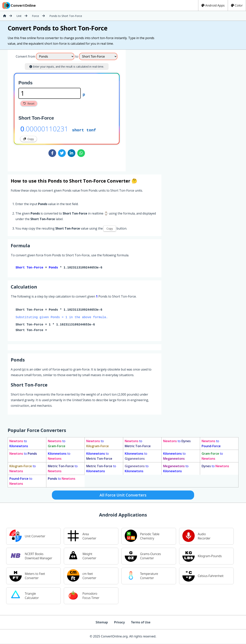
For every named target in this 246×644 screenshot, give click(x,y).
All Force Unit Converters (123, 496)
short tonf (84, 130)
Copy (29, 139)
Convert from (25, 56)
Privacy (119, 623)
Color (237, 5)
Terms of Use (141, 623)
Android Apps (213, 5)
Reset (29, 104)
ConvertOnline (19, 5)
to (19, 444)
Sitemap (102, 623)
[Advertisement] (158, 109)
